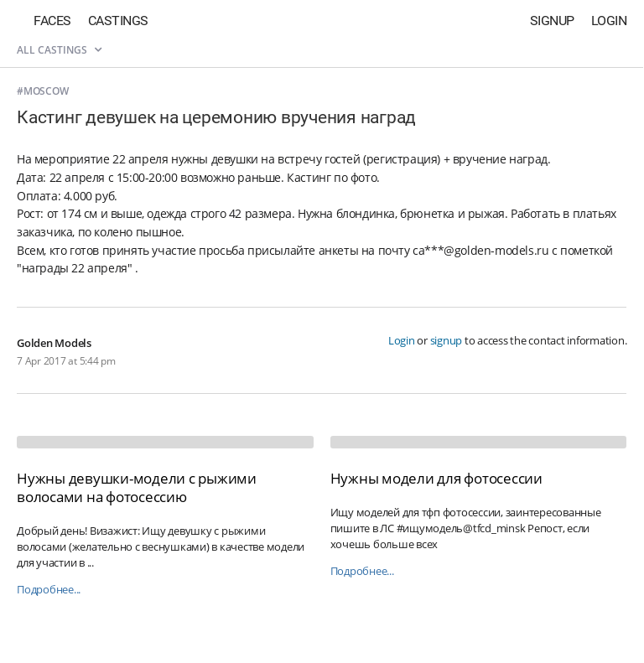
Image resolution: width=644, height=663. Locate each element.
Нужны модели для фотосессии (436, 478)
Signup (552, 21)
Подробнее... (49, 590)
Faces (52, 21)
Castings (118, 21)
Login (609, 21)
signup (447, 340)
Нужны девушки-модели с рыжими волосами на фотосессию (137, 487)
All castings (59, 50)
